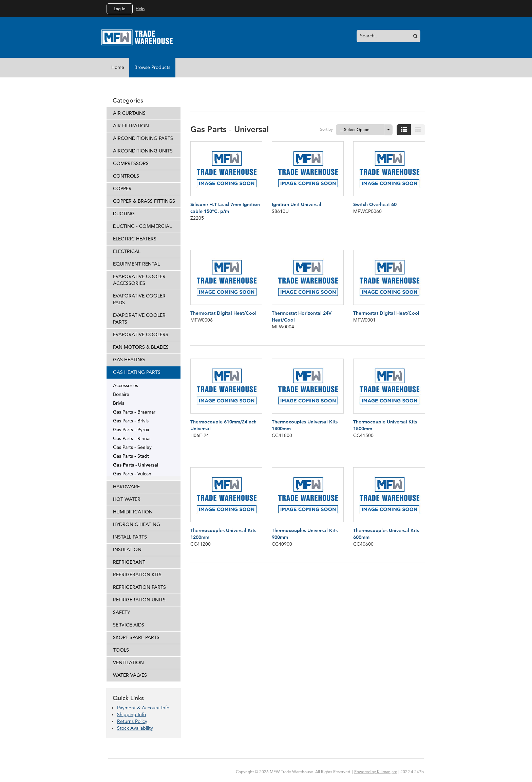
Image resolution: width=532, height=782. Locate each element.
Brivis (119, 403)
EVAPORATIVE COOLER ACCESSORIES (139, 280)
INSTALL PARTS (130, 537)
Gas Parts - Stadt (131, 456)
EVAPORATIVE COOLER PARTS (139, 319)
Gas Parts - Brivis (131, 421)
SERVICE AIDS (129, 625)
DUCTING (124, 214)
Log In (120, 9)
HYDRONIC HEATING (137, 524)
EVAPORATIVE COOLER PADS (139, 299)
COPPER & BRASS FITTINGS (144, 201)
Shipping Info (131, 715)
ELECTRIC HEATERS (135, 239)
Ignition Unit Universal (297, 205)
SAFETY (121, 612)
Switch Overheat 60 (375, 205)
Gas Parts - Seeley (132, 447)
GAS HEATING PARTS (137, 372)
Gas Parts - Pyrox (131, 430)
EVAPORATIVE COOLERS (141, 335)
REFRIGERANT (129, 562)
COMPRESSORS (131, 163)
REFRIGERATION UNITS (139, 600)
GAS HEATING (129, 360)
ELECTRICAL (127, 251)
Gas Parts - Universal (136, 465)
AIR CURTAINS (129, 113)
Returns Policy (132, 721)
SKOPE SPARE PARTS (136, 638)
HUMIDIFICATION (133, 512)
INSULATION (127, 550)
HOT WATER (127, 499)
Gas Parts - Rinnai (132, 438)
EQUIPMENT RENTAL (136, 264)
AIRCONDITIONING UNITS (143, 151)
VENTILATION (128, 663)
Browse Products (152, 67)
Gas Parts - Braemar (134, 412)
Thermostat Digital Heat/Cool (223, 313)
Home (118, 67)
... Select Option (355, 130)
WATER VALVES (130, 675)
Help (140, 9)
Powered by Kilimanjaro (376, 772)
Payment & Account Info (143, 708)
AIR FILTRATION (131, 126)
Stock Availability (135, 728)
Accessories (126, 385)
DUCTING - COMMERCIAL (142, 226)
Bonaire (121, 394)
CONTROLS (126, 176)
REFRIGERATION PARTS (139, 587)
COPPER (122, 189)
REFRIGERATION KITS (137, 575)
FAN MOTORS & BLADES (141, 347)
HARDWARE (126, 487)
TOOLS (121, 650)
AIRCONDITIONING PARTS (143, 138)
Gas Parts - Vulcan (132, 474)
